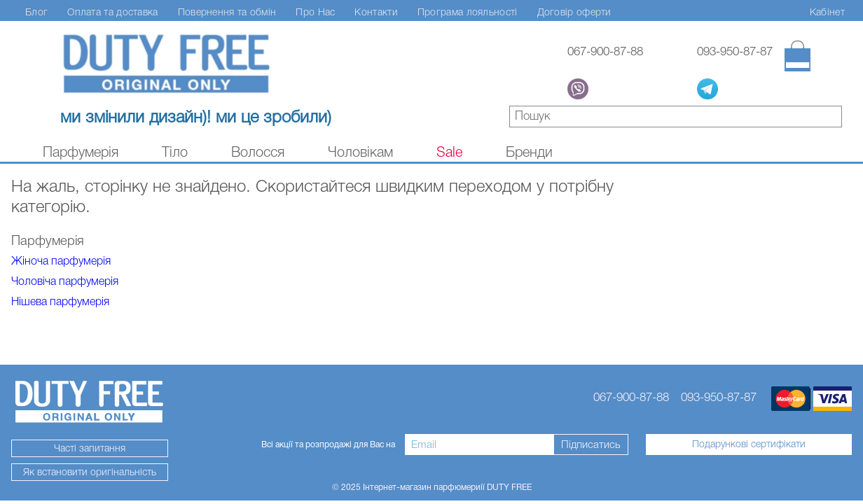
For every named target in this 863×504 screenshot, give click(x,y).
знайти (832, 118)
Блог (36, 12)
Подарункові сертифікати (749, 444)
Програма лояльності (468, 12)
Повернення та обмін (227, 12)
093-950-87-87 (735, 51)
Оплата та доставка (112, 12)
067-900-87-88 (605, 51)
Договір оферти (574, 12)
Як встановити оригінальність (90, 472)
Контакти (376, 12)
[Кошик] (798, 56)
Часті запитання (90, 448)
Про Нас (315, 12)
